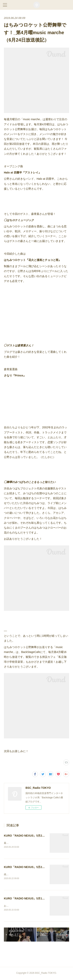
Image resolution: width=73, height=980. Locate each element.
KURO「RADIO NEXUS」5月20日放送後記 (31, 867)
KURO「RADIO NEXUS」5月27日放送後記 (31, 836)
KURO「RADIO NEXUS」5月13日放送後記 (31, 899)
